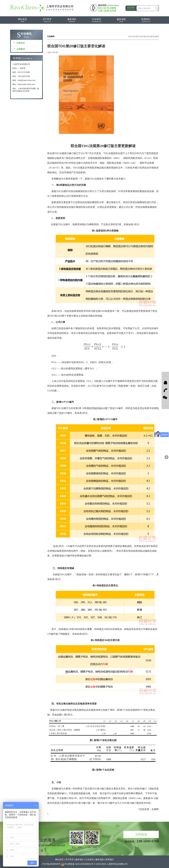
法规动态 (21, 43)
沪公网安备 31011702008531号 (77, 864)
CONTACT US (146, 20)
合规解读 (21, 49)
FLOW (121, 20)
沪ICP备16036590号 (51, 864)
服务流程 (100, 859)
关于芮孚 (69, 859)
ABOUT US (47, 20)
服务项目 (79, 859)
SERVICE (72, 20)
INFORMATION (97, 20)
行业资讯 (90, 859)
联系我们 (110, 859)
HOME (22, 20)
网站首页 (59, 859)
